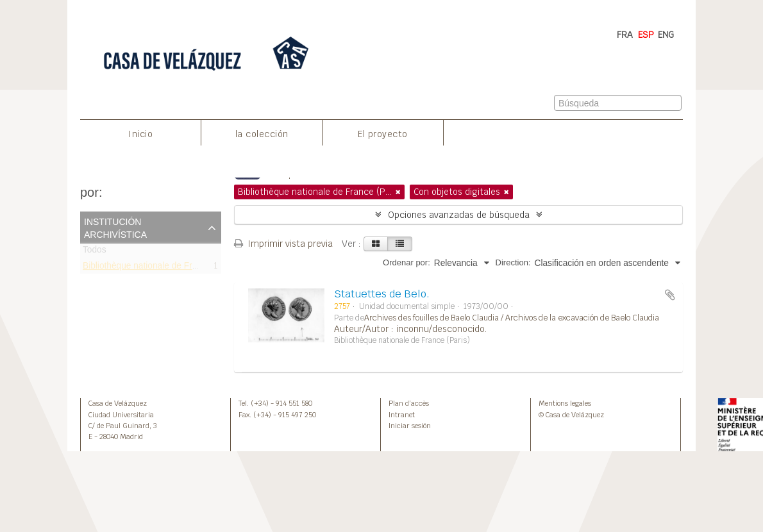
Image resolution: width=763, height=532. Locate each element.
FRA (625, 35)
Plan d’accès (409, 403)
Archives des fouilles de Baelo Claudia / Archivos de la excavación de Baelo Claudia (512, 318)
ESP (646, 35)
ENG (666, 35)
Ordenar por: (407, 262)
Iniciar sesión (410, 426)
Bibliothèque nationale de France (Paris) (161, 268)
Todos (95, 252)
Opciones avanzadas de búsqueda (459, 215)
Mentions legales (565, 403)
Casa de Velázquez (118, 403)
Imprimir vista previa (283, 244)
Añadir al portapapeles (670, 295)
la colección (262, 134)
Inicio (140, 134)
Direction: (513, 262)
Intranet (402, 415)
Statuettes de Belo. (382, 294)
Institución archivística (115, 227)
